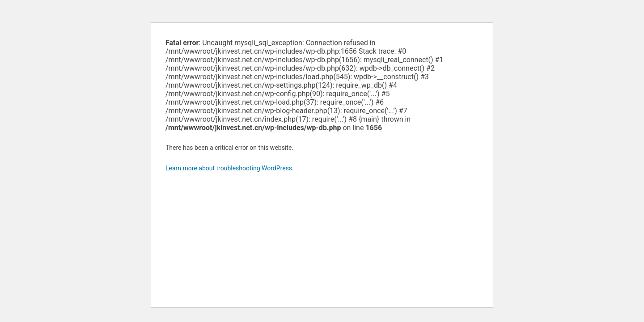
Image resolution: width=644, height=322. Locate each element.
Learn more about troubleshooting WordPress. (230, 168)
